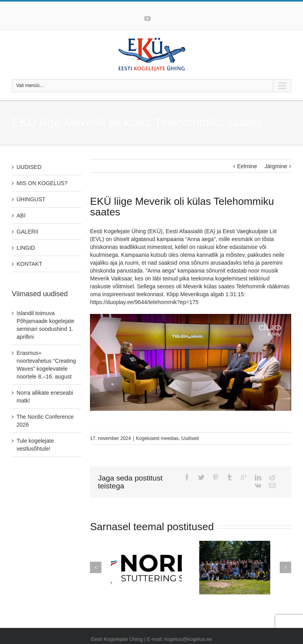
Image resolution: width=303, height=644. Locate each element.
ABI (21, 215)
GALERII (27, 232)
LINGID (26, 248)
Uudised (190, 438)
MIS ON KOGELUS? (42, 183)
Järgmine (276, 166)
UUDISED (29, 167)
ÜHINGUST (31, 199)
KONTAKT (29, 264)
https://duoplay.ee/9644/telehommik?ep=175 (144, 302)
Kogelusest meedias (157, 438)
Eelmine (247, 166)
